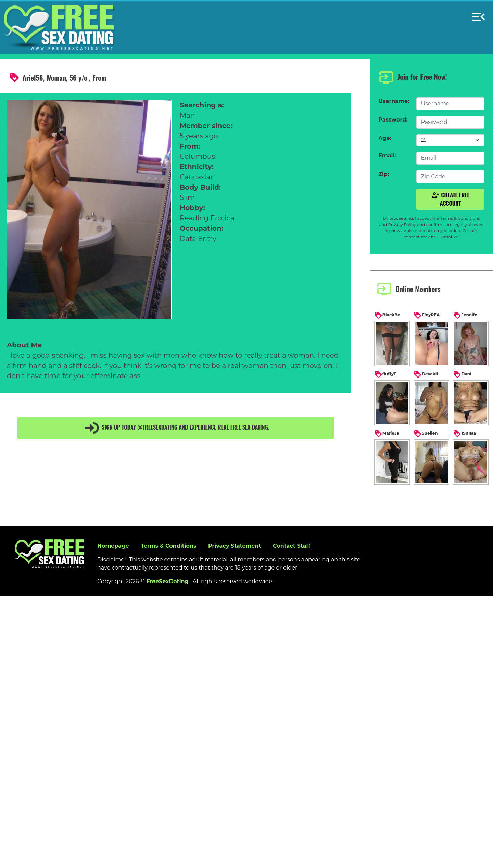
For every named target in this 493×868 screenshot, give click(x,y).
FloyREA (427, 315)
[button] (479, 14)
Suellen (426, 434)
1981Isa (464, 434)
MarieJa (387, 434)
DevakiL (426, 374)
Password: (393, 120)
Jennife (465, 315)
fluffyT (385, 374)
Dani (462, 374)
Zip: (384, 174)
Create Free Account (451, 199)
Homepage (113, 546)
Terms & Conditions (169, 546)
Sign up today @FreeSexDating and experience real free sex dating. (176, 428)
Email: (387, 156)
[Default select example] (450, 140)
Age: (385, 138)
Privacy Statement (235, 546)
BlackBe (387, 315)
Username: (394, 101)
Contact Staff (292, 546)
